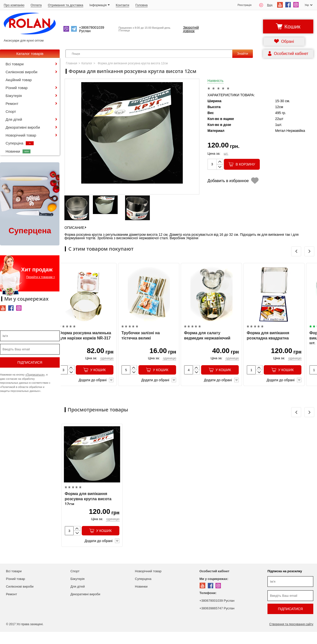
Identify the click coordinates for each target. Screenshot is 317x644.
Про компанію (14, 5)
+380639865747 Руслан (217, 620)
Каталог (87, 63)
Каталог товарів (30, 54)
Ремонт (12, 104)
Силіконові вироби (22, 72)
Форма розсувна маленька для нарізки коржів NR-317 (85, 342)
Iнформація (100, 5)
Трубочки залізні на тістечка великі (141, 342)
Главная (72, 63)
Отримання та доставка (66, 5)
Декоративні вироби (23, 127)
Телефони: (208, 605)
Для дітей (14, 119)
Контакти (123, 5)
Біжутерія (14, 96)
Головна (142, 5)
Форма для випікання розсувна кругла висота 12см (88, 511)
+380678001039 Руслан (217, 613)
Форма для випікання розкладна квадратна (268, 342)
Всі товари (15, 64)
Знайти (243, 54)
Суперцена (143, 591)
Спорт (11, 111)
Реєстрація (244, 5)
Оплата (36, 5)
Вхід (266, 5)
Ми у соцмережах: (214, 591)
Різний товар (17, 88)
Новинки (18, 151)
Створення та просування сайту (291, 636)
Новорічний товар (21, 135)
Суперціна (20, 143)
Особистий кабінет (214, 583)
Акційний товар (19, 80)
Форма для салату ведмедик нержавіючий (207, 342)
